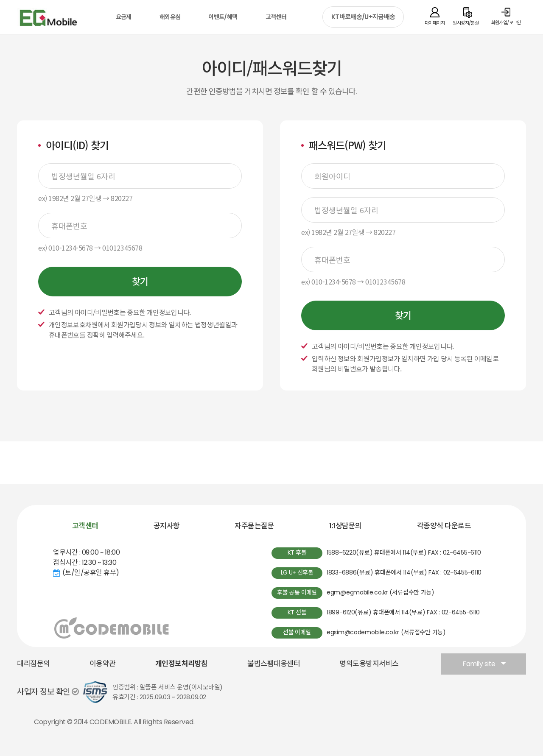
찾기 (140, 282)
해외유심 (170, 17)
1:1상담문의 (346, 526)
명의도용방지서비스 (369, 664)
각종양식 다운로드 (444, 526)
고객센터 (276, 17)
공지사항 (167, 526)
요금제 (124, 17)
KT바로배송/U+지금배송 (363, 17)
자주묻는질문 (254, 526)
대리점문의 (34, 664)
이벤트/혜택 (223, 17)
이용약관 (103, 664)
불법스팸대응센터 (274, 664)
